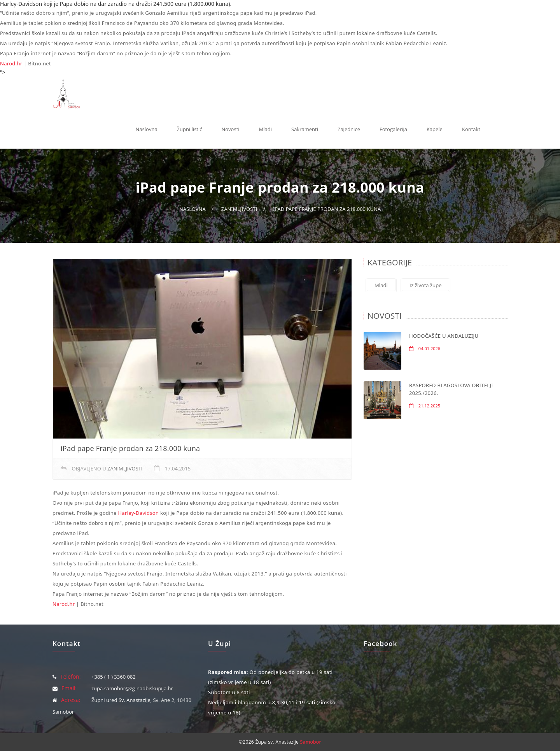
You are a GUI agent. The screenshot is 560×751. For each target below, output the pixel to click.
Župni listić (190, 129)
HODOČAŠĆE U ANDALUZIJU (444, 336)
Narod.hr (11, 63)
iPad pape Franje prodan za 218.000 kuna (327, 209)
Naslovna (147, 129)
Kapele (435, 129)
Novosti (231, 129)
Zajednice (349, 129)
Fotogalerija (393, 129)
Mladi (265, 129)
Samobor (311, 742)
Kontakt (471, 129)
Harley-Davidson (138, 513)
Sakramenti (305, 129)
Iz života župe (426, 285)
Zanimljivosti (239, 209)
